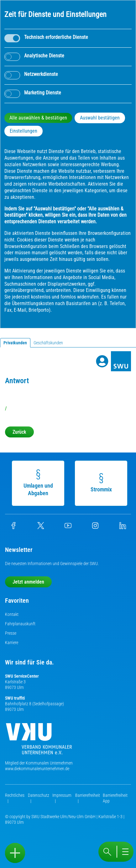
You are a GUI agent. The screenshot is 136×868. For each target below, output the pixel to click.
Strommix (102, 483)
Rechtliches (15, 795)
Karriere (12, 643)
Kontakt (12, 614)
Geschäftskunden (48, 343)
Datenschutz (39, 795)
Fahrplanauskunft (20, 624)
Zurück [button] (19, 432)
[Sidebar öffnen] (15, 853)
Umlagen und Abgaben (39, 483)
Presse (11, 633)
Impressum (62, 795)
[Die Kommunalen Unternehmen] (39, 741)
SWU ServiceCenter (22, 676)
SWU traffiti (15, 698)
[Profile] (102, 361)
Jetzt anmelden (28, 582)
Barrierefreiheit (88, 795)
